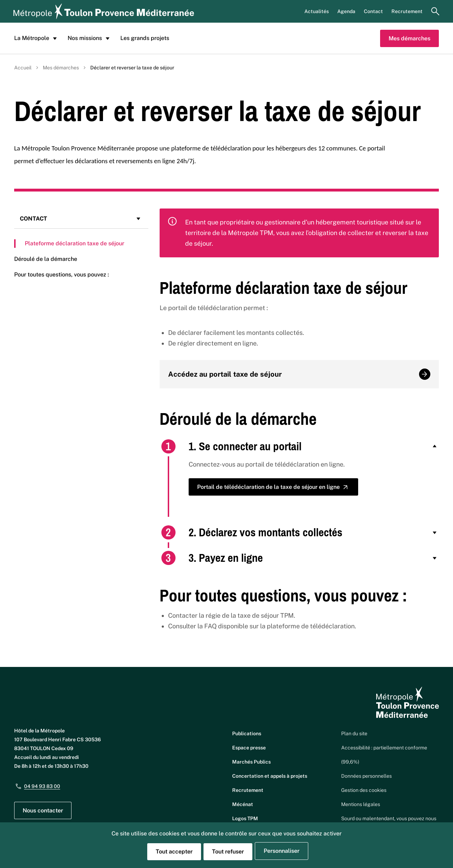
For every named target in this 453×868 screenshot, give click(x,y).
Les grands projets (145, 38)
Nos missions (90, 38)
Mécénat (243, 804)
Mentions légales (361, 804)
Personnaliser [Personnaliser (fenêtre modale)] (282, 851)
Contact (373, 11)
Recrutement (407, 11)
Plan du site (354, 733)
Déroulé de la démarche (46, 259)
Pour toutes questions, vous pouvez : (62, 275)
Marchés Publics (251, 762)
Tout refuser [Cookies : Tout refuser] (228, 852)
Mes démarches (409, 38)
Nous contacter (43, 810)
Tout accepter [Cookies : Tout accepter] (174, 852)
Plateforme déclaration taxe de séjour (74, 243)
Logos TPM (245, 818)
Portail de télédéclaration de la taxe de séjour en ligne (273, 487)
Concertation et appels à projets (270, 776)
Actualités (317, 11)
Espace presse (249, 748)
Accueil (23, 68)
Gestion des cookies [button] (364, 790)
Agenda (346, 11)
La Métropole (37, 38)
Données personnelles (366, 776)
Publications (247, 733)
